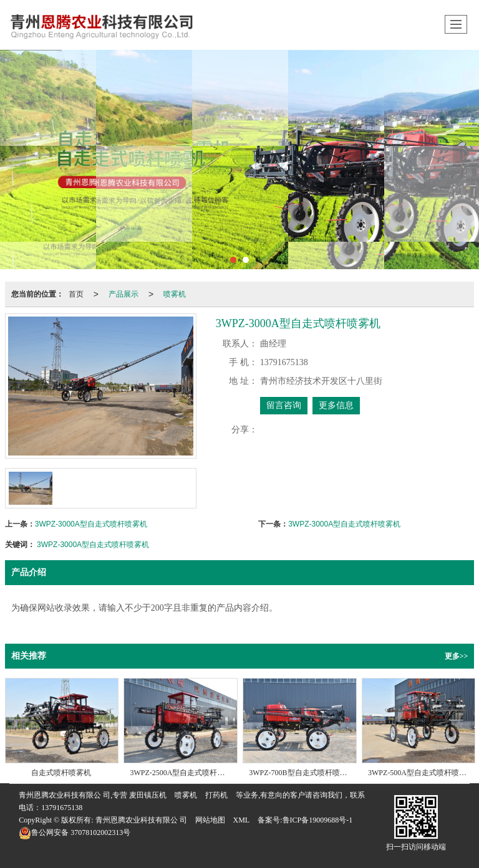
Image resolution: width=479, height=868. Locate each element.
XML (242, 820)
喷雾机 (175, 294)
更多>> (457, 656)
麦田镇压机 (148, 795)
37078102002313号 (75, 832)
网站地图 (210, 820)
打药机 (216, 795)
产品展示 (123, 294)
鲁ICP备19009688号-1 (318, 820)
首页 (76, 294)
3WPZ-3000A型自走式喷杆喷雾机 (91, 524)
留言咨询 (284, 405)
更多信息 (336, 405)
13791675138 (62, 808)
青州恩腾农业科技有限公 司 (141, 820)
